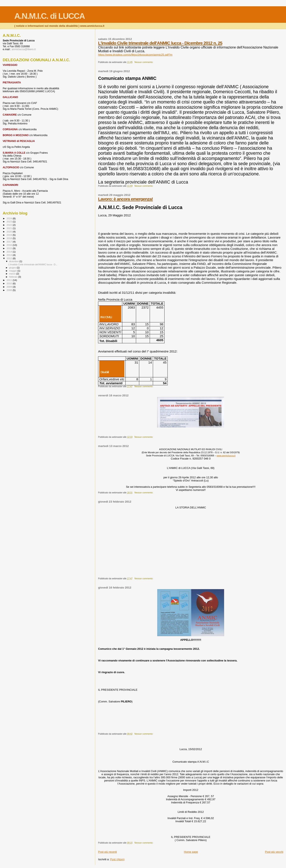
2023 (10, 221)
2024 (10, 218)
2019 (10, 235)
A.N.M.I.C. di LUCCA (49, 16)
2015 (10, 248)
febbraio (14, 277)
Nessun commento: (144, 62)
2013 (10, 255)
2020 (10, 232)
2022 (10, 225)
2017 (10, 242)
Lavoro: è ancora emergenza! (125, 199)
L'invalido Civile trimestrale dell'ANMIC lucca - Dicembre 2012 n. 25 (160, 43)
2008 (10, 290)
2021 (10, 228)
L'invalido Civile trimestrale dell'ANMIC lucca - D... (33, 264)
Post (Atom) (117, 859)
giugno (13, 268)
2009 (10, 287)
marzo (13, 274)
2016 (10, 245)
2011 (10, 280)
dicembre (14, 261)
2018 (10, 238)
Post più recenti (107, 852)
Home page (191, 852)
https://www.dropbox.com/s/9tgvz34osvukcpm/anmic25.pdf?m (135, 55)
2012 (10, 258)
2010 (10, 283)
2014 (10, 252)
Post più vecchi (274, 852)
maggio (13, 271)
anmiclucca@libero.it (24, 49)
